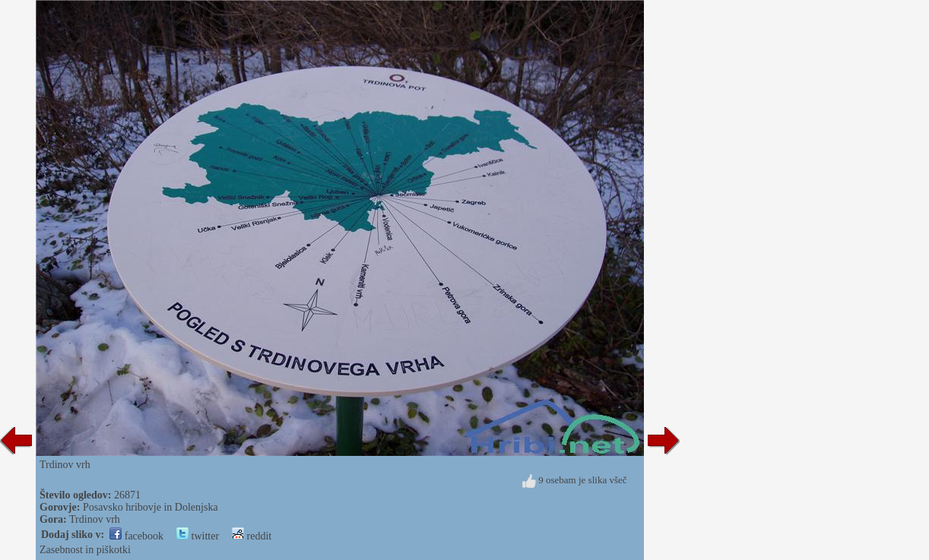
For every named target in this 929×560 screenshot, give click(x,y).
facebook (136, 536)
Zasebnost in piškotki (85, 550)
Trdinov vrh (95, 519)
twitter (198, 536)
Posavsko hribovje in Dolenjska (151, 507)
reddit (252, 536)
